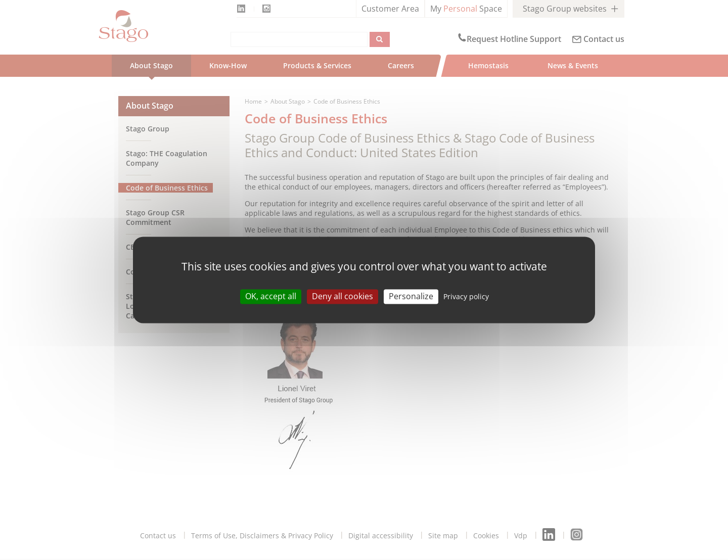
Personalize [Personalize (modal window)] (411, 296)
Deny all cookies (343, 296)
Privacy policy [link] (466, 296)
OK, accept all (271, 296)
